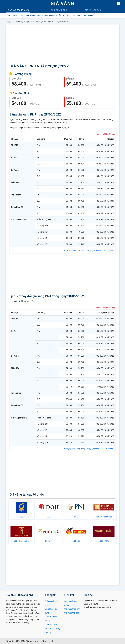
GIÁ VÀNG (62, 3)
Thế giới (94, 10)
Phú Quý (67, 15)
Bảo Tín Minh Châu (34, 15)
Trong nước (18, 10)
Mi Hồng (77, 15)
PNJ (22, 15)
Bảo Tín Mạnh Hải (53, 15)
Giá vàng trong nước (24, 22)
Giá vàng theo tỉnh (72, 609)
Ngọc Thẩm (88, 15)
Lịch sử (51, 22)
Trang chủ (10, 22)
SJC (9, 15)
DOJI (15, 15)
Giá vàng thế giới (72, 613)
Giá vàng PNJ (40, 22)
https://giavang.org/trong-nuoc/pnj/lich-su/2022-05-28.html (89, 250)
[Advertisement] (62, 45)
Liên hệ (48, 632)
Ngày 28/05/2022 (63, 22)
